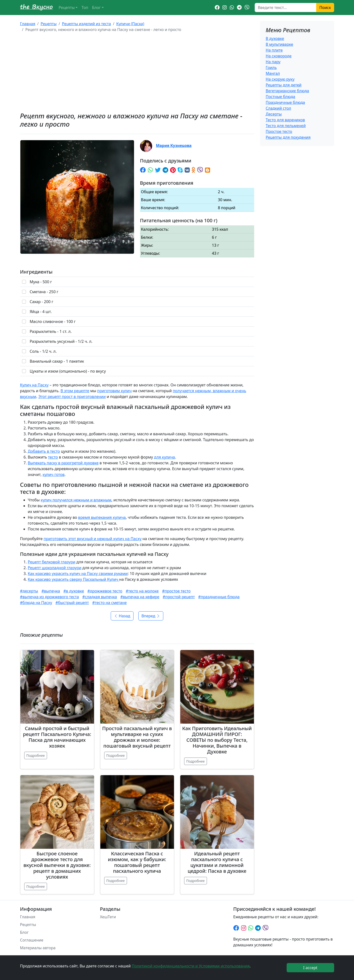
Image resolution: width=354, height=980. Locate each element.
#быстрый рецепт (72, 603)
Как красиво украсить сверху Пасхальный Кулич (74, 579)
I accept (310, 968)
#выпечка (51, 591)
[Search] (286, 8)
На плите (274, 50)
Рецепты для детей (284, 85)
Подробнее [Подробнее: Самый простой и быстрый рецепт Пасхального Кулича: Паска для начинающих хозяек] (36, 755)
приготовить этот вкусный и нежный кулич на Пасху (93, 539)
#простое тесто (176, 591)
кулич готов (54, 475)
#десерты (29, 591)
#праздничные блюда (219, 597)
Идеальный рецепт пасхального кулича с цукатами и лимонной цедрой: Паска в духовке (217, 862)
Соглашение (32, 940)
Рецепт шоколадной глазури (55, 568)
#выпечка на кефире (140, 597)
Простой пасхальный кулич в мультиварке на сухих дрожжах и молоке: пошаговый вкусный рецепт (137, 737)
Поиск (325, 8)
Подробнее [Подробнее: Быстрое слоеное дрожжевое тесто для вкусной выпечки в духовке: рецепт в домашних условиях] (36, 886)
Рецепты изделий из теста (87, 24)
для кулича (165, 457)
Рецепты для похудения (288, 137)
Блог (96, 8)
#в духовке (74, 591)
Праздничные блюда (285, 102)
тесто (53, 457)
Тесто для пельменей (286, 126)
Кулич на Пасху (34, 385)
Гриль (271, 68)
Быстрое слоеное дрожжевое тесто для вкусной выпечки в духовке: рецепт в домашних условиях (57, 865)
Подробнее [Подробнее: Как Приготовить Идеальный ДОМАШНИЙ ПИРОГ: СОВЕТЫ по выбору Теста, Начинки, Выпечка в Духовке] (196, 761)
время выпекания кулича (102, 517)
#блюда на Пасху (36, 603)
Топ (85, 8)
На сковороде (279, 56)
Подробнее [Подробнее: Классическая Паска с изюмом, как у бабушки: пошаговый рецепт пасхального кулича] (116, 881)
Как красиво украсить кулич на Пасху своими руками (78, 574)
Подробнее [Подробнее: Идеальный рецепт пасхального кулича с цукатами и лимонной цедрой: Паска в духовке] (196, 881)
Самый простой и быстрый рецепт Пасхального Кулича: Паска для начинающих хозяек (57, 737)
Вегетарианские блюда (287, 91)
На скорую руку (280, 79)
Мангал (273, 73)
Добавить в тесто (44, 451)
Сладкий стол (279, 108)
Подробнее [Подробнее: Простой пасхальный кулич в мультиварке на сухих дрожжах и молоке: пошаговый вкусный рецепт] (116, 755)
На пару (273, 62)
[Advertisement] (137, 72)
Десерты (274, 114)
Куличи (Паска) (130, 24)
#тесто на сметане (110, 603)
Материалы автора (38, 948)
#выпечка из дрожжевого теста (50, 597)
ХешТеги (108, 917)
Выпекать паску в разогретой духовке (63, 463)
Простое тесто (279, 131)
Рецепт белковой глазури (52, 562)
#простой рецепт (179, 597)
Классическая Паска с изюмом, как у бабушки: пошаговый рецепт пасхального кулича (137, 862)
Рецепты (67, 8)
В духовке (275, 38)
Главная (28, 24)
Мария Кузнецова (174, 145)
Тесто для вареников (285, 120)
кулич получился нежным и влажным (76, 500)
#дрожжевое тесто (105, 591)
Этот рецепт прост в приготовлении (72, 397)
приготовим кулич (114, 391)
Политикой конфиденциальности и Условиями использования (191, 966)
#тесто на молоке (142, 591)
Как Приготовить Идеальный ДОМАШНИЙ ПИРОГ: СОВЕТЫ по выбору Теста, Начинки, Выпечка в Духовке (217, 740)
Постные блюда (281, 97)
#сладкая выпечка (100, 597)
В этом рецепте (75, 391)
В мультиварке (279, 44)
